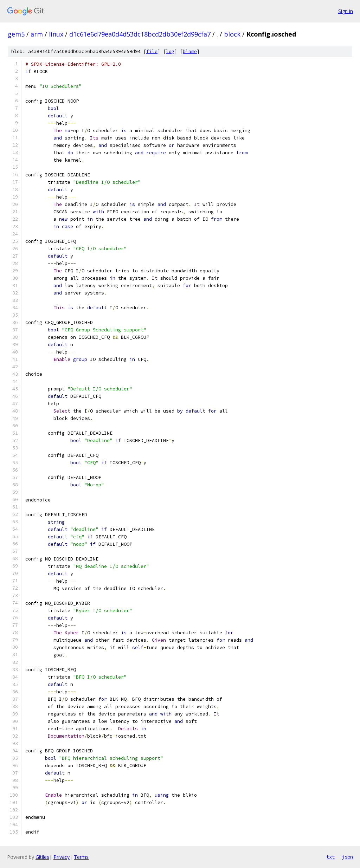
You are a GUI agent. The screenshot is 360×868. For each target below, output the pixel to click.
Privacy (62, 857)
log (170, 51)
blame (190, 51)
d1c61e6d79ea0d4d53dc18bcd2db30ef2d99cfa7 (140, 34)
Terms (81, 857)
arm (37, 34)
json (347, 857)
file (152, 51)
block (232, 34)
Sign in (346, 11)
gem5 (16, 34)
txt (330, 857)
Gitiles (42, 857)
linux (56, 34)
